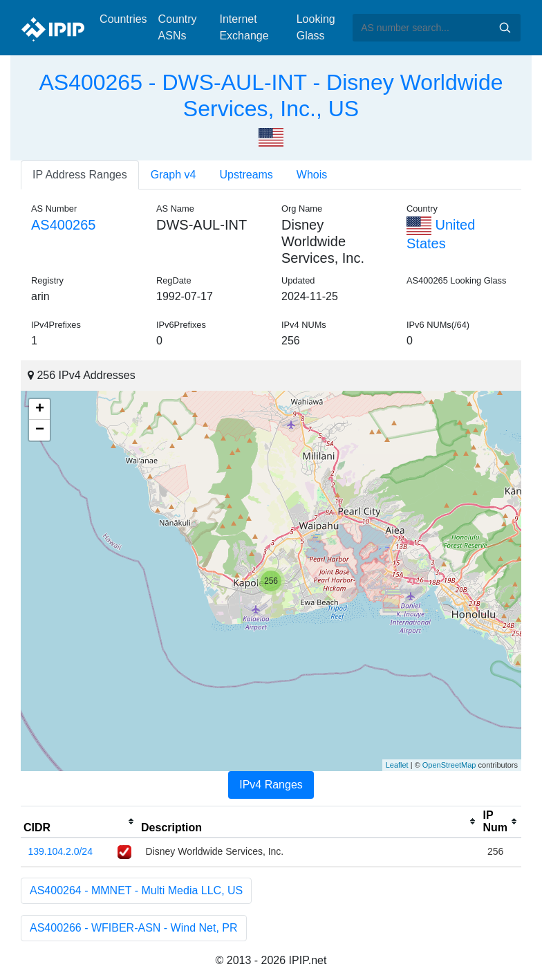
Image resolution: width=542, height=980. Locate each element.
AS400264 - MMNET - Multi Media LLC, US (136, 890)
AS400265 (63, 225)
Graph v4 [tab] (174, 175)
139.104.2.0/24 (60, 851)
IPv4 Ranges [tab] (271, 785)
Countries (123, 19)
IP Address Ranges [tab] (80, 175)
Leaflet (397, 765)
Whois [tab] (312, 175)
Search (505, 28)
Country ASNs (178, 27)
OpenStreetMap (449, 765)
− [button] (40, 430)
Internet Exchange (244, 27)
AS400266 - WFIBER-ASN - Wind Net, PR (134, 928)
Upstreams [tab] (246, 175)
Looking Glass (316, 27)
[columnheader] (80, 822)
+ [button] (40, 409)
